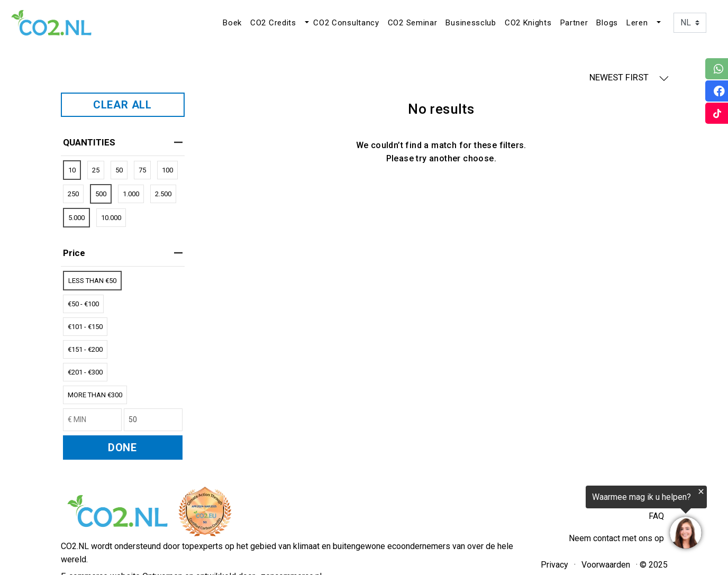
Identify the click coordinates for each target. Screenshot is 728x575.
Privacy (554, 565)
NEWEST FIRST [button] (629, 77)
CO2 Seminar (413, 23)
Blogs (607, 23)
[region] (598, 518)
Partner (574, 23)
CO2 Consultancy (346, 23)
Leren (637, 23)
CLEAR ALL (122, 105)
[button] (306, 23)
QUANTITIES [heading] (123, 142)
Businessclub (471, 23)
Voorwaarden (606, 565)
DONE (122, 448)
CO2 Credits (273, 23)
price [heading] (123, 253)
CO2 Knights (528, 23)
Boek (232, 23)
